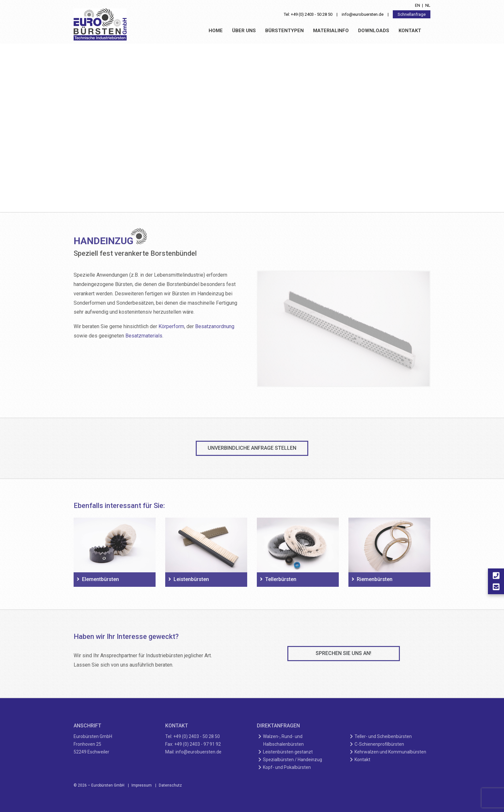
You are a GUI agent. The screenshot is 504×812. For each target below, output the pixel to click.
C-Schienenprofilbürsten (379, 744)
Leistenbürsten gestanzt (288, 752)
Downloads (374, 31)
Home (216, 31)
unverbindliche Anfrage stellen (252, 448)
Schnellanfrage (412, 14)
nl (428, 5)
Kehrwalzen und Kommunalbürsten (391, 752)
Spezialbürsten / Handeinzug (293, 760)
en (418, 5)
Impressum (142, 785)
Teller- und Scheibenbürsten (383, 736)
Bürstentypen (284, 31)
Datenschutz (170, 785)
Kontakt (410, 31)
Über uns (244, 31)
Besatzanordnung (215, 326)
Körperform (171, 326)
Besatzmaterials (144, 336)
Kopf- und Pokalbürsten (287, 767)
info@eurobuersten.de (363, 14)
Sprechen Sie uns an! (343, 653)
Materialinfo (331, 31)
